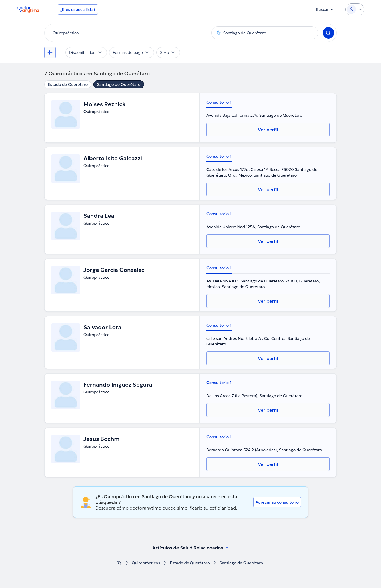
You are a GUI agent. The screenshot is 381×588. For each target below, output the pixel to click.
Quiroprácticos (146, 563)
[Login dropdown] (355, 9)
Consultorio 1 (219, 102)
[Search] (328, 33)
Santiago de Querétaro (119, 84)
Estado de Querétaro (68, 84)
